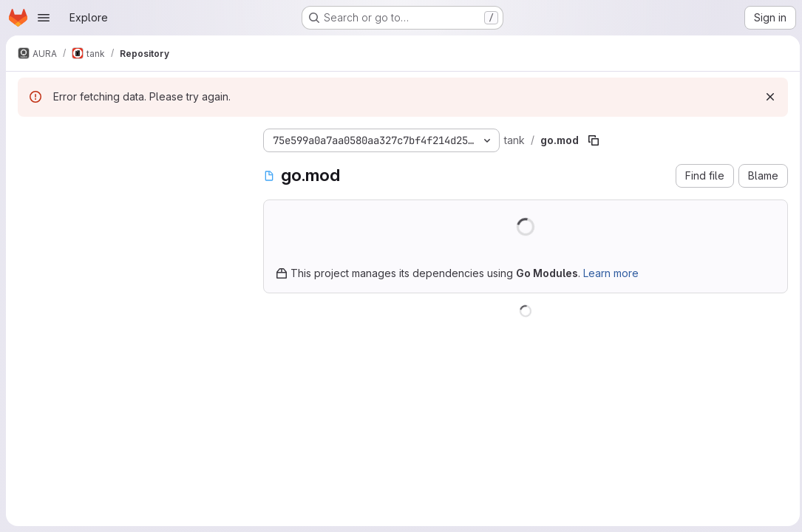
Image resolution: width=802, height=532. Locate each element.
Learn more (611, 273)
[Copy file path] (594, 140)
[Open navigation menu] (44, 18)
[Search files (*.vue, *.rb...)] (129, 167)
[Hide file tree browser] (30, 137)
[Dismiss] (767, 97)
